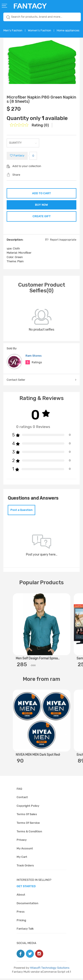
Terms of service (28, 824)
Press (21, 913)
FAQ (19, 790)
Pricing (21, 922)
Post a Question (21, 511)
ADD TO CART (41, 193)
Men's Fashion (13, 30)
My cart (22, 858)
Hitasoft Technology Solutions (50, 969)
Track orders (25, 867)
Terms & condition (29, 833)
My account (25, 850)
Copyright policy (28, 807)
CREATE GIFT (42, 217)
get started (26, 888)
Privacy (22, 841)
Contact (22, 799)
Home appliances (68, 30)
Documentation (27, 905)
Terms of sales (27, 816)
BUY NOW (41, 205)
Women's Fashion (40, 30)
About (21, 896)
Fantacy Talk (25, 930)
